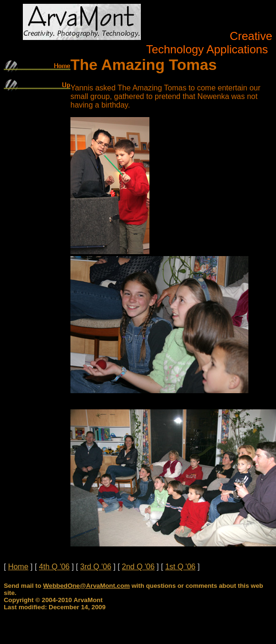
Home (18, 567)
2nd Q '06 (138, 567)
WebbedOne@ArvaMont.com (87, 586)
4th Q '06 (54, 567)
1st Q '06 (180, 567)
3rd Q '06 (95, 567)
